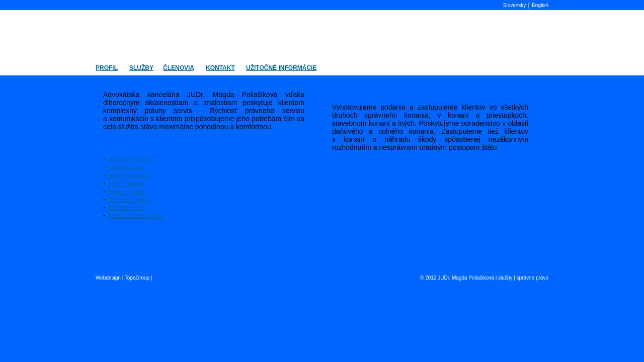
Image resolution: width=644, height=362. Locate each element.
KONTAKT (220, 68)
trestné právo (125, 184)
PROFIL (107, 68)
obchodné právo (129, 200)
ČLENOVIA (179, 68)
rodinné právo (126, 167)
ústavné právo (127, 208)
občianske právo (130, 159)
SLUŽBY (141, 68)
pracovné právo (129, 175)
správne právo (127, 192)
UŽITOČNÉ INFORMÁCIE (281, 68)
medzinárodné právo (135, 216)
